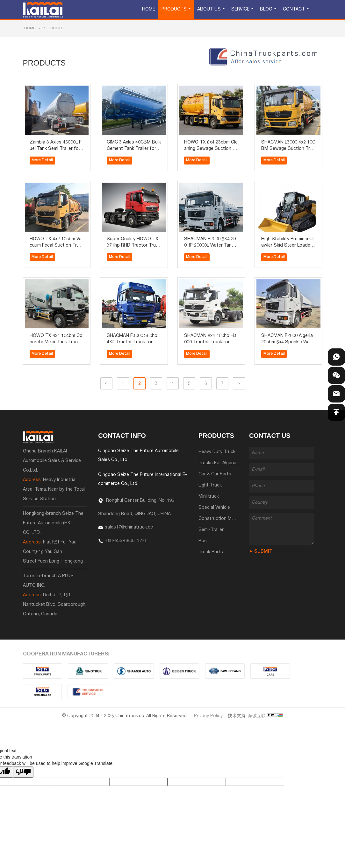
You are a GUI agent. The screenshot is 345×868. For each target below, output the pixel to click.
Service (240, 10)
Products (174, 10)
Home (149, 10)
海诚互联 (257, 716)
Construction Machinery (224, 519)
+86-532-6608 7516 (125, 541)
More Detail (42, 160)
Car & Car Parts (215, 474)
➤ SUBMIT (261, 552)
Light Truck (210, 486)
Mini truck (209, 497)
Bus (203, 541)
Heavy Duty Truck (217, 452)
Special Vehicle (214, 508)
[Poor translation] (23, 772)
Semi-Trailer (211, 530)
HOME (30, 28)
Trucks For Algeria (217, 463)
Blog (266, 10)
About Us (209, 10)
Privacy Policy (208, 716)
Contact (294, 10)
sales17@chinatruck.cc (129, 528)
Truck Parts (211, 552)
